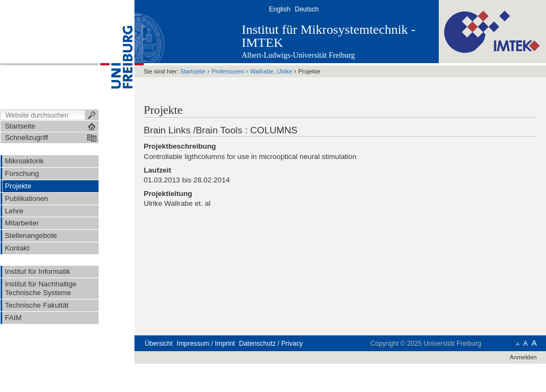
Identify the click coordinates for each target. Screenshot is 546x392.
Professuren (228, 71)
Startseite (193, 71)
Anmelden (523, 357)
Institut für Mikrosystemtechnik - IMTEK (329, 36)
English (280, 9)
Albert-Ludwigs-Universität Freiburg (298, 55)
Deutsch (306, 9)
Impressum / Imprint (206, 344)
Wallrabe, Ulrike (271, 71)
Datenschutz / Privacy (271, 344)
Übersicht (159, 344)
